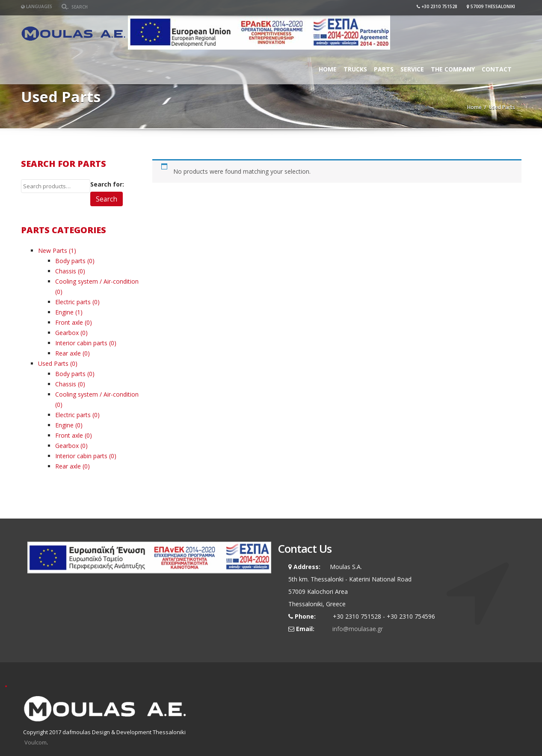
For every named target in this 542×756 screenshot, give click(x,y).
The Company (453, 69)
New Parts (53, 251)
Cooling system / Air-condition (97, 281)
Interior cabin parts (81, 343)
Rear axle (68, 353)
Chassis (66, 271)
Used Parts (53, 363)
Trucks (355, 69)
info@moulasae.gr (358, 629)
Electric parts (73, 302)
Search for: (107, 184)
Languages (37, 6)
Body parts (70, 261)
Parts (384, 69)
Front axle (69, 322)
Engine (64, 312)
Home (328, 69)
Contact (497, 69)
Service (412, 69)
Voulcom (36, 742)
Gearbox (67, 333)
